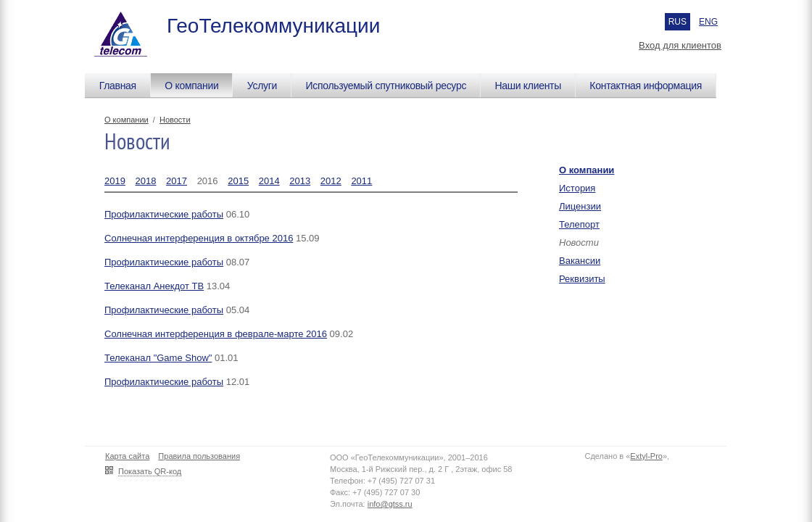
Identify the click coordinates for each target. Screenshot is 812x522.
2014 (269, 181)
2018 (146, 181)
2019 (115, 181)
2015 (238, 181)
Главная (118, 86)
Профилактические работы (164, 214)
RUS (678, 22)
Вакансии (580, 261)
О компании (191, 86)
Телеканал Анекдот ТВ (154, 286)
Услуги (262, 86)
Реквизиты (582, 279)
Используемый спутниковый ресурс (386, 86)
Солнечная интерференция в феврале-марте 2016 (216, 334)
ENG (708, 22)
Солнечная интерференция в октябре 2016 (199, 238)
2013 (300, 181)
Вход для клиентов (680, 45)
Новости (175, 120)
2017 (177, 181)
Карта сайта (127, 456)
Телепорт (579, 224)
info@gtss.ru (390, 504)
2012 (331, 181)
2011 (361, 181)
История (577, 188)
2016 (208, 181)
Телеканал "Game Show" (158, 358)
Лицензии (580, 206)
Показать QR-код (150, 471)
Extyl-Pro (646, 456)
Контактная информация (646, 86)
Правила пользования (199, 456)
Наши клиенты (528, 86)
